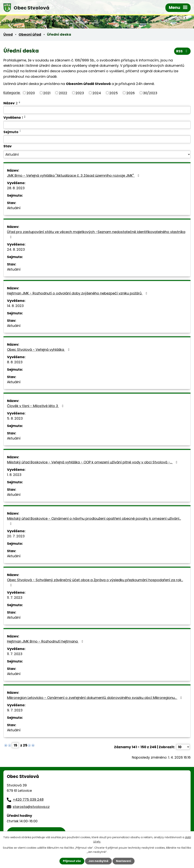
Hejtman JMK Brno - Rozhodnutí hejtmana (46, 641)
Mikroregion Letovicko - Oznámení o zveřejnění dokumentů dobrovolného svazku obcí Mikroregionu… (95, 698)
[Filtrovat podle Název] (97, 110)
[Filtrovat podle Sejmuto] (97, 139)
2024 (97, 93)
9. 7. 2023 (15, 710)
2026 (131, 93)
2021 (47, 93)
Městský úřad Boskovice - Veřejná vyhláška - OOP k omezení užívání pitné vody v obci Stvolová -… (93, 462)
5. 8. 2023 (15, 418)
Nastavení (124, 861)
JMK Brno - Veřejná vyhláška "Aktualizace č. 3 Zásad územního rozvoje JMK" (74, 175)
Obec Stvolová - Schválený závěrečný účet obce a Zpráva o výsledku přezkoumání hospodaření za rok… (95, 582)
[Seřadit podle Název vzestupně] (20, 101)
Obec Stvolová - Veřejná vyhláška (39, 350)
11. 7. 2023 (15, 598)
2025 (114, 93)
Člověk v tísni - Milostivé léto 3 (36, 406)
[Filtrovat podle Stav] (97, 155)
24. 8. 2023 (16, 249)
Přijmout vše (72, 861)
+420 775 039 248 (28, 799)
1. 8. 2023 (14, 475)
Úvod (8, 34)
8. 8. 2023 (15, 362)
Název (11, 103)
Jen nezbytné (98, 861)
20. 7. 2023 (16, 536)
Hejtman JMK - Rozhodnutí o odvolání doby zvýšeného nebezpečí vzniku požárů (78, 293)
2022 (63, 93)
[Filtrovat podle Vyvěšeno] (97, 125)
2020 (31, 93)
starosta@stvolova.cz (31, 807)
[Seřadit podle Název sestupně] (20, 103)
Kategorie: (12, 93)
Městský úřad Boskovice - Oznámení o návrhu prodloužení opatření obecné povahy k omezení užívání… (94, 521)
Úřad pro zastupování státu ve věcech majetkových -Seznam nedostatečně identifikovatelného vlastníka (96, 234)
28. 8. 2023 (16, 188)
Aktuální (14, 208)
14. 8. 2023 (15, 306)
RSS (182, 51)
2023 (80, 93)
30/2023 (150, 93)
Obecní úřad (30, 34)
